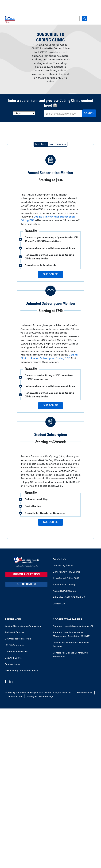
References (13, 620)
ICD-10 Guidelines (14, 645)
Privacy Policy (84, 693)
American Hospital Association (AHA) (73, 626)
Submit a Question (26, 574)
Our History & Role (63, 566)
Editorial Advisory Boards (67, 572)
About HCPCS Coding (64, 591)
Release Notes (12, 665)
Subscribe (50, 275)
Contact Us (59, 604)
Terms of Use (15, 697)
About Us (60, 559)
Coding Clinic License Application (23, 626)
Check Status (26, 584)
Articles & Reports (14, 633)
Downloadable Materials (18, 639)
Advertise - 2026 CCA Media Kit (70, 598)
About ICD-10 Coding (64, 585)
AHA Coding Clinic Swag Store (21, 671)
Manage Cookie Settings (40, 697)
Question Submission (16, 652)
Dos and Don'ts (13, 658)
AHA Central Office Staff (66, 578)
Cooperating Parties (68, 620)
